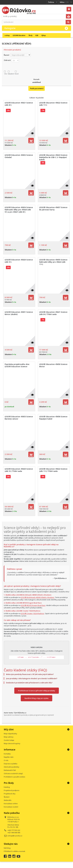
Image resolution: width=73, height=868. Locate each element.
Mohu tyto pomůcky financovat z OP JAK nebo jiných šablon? (30, 674)
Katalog (7, 787)
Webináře (8, 800)
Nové (17, 74)
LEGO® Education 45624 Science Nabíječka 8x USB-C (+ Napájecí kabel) (53, 157)
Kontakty (7, 754)
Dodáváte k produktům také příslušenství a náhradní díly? (29, 683)
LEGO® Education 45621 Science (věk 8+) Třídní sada (53, 313)
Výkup (44, 35)
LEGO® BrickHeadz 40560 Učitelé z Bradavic (38, 597)
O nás (6, 760)
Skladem (11, 74)
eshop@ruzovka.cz (15, 836)
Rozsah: (37, 79)
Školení (7, 797)
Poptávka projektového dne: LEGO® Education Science (17, 365)
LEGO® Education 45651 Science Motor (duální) (19, 313)
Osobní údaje (9, 740)
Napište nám (9, 757)
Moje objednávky (10, 734)
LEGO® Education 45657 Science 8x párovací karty (53, 209)
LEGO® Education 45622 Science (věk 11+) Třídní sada (53, 470)
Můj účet (9, 729)
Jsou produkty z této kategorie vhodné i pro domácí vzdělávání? (32, 678)
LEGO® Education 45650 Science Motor (53, 365)
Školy (30, 35)
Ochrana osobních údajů (13, 773)
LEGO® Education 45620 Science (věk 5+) (19, 261)
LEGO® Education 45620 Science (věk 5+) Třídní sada (19, 470)
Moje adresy (9, 737)
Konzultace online (11, 804)
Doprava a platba (11, 764)
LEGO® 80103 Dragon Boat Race (33, 605)
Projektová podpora (12, 790)
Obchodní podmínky (12, 767)
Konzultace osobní (11, 807)
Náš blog (7, 848)
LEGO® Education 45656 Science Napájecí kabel (53, 418)
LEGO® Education (19, 35)
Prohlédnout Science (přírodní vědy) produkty (37, 691)
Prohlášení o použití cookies (14, 777)
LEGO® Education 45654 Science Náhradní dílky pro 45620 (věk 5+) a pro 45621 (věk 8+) (19, 210)
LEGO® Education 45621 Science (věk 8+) (19, 104)
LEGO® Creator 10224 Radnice (32, 613)
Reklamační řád (10, 770)
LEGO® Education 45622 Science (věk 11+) (53, 104)
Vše (6, 74)
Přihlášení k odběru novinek (14, 851)
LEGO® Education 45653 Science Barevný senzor (19, 418)
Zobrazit (7, 60)
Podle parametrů (37, 88)
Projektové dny (10, 794)
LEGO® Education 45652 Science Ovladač (19, 156)
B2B (37, 35)
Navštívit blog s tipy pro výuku (36, 698)
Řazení (7, 55)
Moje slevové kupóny (12, 743)
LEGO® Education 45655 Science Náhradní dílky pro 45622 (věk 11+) (53, 262)
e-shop (7, 35)
